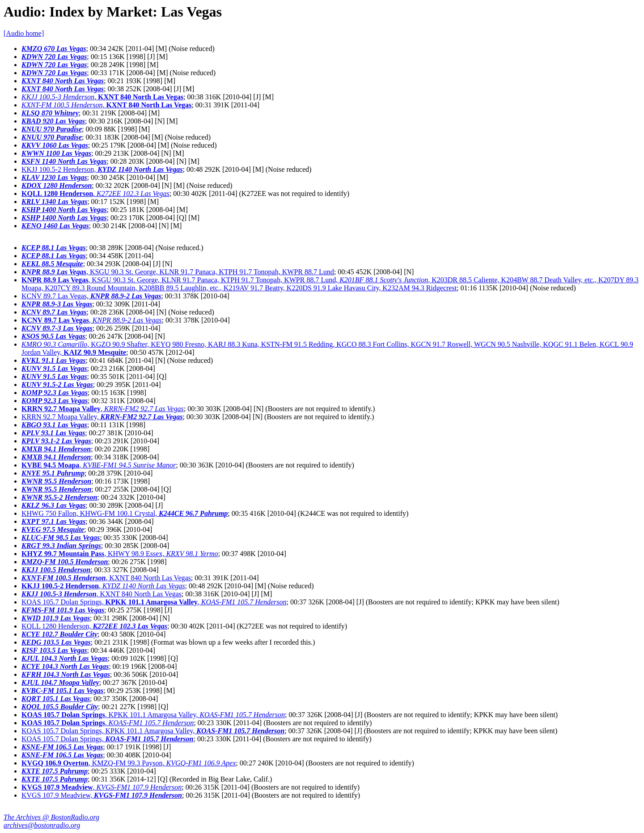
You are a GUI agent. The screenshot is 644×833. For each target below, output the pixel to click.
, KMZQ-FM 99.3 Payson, (129, 763)
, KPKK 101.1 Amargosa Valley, (153, 715)
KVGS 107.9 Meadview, (102, 795)
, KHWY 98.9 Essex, (120, 554)
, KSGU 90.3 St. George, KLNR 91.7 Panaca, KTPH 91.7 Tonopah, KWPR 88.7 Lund (178, 272)
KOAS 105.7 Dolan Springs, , (154, 602)
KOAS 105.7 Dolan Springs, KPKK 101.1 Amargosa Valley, (153, 731)
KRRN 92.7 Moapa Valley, (102, 417)
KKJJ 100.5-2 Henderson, (102, 169)
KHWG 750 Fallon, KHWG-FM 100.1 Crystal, (125, 513)
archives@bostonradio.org (42, 825)
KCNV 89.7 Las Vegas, (91, 296)
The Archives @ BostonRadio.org (51, 817)
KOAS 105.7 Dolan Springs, (107, 739)
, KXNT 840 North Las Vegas (106, 578)
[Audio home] (24, 33)
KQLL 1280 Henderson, (94, 626)
